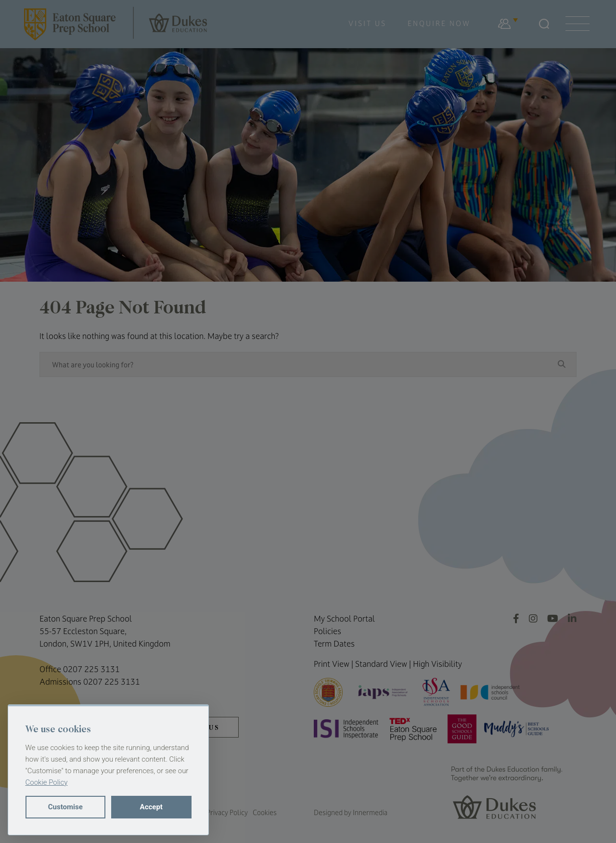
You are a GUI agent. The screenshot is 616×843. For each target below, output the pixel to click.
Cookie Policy (47, 782)
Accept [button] (151, 807)
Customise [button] (65, 807)
